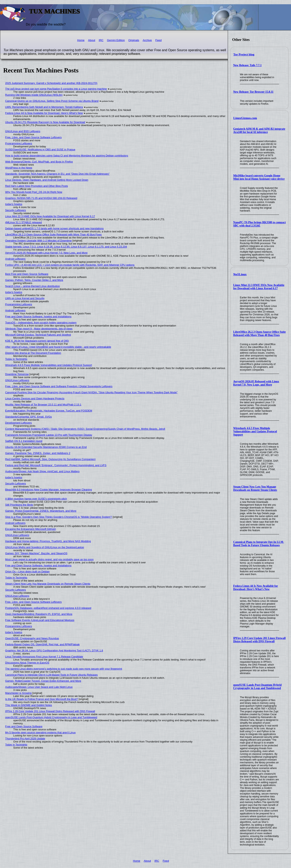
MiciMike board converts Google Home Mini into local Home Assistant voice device (259, 177)
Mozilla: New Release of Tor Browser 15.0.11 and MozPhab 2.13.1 (43, 405)
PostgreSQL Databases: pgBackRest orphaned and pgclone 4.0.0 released (48, 608)
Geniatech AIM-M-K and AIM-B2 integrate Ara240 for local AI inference (259, 130)
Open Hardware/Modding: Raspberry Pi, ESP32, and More (39, 614)
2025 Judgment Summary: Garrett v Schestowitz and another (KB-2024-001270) (51, 83)
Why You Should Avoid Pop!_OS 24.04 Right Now (34, 192)
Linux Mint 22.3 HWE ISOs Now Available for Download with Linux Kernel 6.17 (259, 287)
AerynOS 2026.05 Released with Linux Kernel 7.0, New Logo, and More (256, 383)
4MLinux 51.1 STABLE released (24, 222)
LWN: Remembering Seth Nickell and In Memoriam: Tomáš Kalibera (44, 107)
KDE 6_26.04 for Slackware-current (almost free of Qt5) (37, 341)
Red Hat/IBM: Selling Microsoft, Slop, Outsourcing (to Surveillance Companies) (50, 459)
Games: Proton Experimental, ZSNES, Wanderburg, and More (41, 511)
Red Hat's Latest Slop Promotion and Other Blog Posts (37, 186)
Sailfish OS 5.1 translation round (24, 441)
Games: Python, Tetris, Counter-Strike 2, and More (34, 280)
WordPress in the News (19, 168)
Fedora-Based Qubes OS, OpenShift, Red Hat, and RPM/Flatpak (42, 644)
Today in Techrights (16, 359)
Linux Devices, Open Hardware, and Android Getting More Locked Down (47, 180)
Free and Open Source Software (24, 726)
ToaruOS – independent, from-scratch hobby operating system (41, 323)
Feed (159, 40)
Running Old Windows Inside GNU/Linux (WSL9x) (34, 95)
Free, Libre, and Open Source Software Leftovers (34, 137)
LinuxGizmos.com (245, 118)
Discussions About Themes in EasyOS (27, 663)
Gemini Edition (116, 40)
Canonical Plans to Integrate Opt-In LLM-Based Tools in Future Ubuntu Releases (259, 544)
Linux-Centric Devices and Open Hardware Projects (35, 398)
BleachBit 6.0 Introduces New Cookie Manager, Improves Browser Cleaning (49, 490)
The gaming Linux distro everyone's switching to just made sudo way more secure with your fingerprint (64, 669)
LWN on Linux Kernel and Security (25, 298)
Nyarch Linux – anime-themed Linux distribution (33, 286)
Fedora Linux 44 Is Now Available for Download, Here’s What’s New (256, 588)
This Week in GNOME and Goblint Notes (29, 705)
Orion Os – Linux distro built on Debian (27, 572)
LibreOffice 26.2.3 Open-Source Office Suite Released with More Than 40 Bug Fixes (259, 333)
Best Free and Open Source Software (27, 274)
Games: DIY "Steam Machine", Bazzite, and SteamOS (36, 553)
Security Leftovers (16, 210)
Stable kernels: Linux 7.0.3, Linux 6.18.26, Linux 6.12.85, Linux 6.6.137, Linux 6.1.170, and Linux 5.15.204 (66, 247)
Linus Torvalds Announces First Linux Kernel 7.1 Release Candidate (44, 657)
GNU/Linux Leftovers (17, 380)
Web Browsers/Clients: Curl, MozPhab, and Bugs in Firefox (39, 162)
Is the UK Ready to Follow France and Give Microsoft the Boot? (42, 699)
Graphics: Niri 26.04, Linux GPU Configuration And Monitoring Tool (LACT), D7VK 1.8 (54, 650)
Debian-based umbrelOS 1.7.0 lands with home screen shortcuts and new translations (54, 228)
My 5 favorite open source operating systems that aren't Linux (41, 732)
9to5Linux (240, 274)
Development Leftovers (19, 423)
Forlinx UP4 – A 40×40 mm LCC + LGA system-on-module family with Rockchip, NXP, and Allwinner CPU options (70, 265)
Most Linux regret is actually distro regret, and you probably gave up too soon (49, 559)
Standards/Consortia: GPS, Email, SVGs (28, 417)
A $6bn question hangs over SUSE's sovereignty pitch (36, 499)
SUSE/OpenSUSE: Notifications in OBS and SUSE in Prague (40, 149)
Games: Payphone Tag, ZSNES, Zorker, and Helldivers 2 (38, 453)
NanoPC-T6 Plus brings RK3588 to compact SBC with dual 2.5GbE (259, 224)
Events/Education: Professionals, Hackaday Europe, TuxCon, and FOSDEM (49, 411)
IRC (101, 40)
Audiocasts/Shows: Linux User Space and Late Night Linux (39, 687)
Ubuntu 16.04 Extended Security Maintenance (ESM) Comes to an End (46, 447)
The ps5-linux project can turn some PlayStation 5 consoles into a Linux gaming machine (56, 89)
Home (81, 40)
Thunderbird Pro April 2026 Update (25, 739)
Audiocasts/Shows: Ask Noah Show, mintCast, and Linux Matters (42, 471)
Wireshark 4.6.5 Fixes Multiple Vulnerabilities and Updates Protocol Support (255, 431)
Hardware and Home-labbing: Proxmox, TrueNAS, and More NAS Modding (48, 541)
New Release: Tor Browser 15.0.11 (253, 92)
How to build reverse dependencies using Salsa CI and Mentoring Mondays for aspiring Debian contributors (67, 156)
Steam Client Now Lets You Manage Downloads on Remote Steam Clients (255, 488)
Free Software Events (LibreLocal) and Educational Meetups (40, 620)
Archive (147, 40)
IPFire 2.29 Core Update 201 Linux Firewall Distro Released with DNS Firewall (259, 640)
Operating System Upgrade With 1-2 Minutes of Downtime (38, 241)
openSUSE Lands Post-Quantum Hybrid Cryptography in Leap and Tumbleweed (257, 687)
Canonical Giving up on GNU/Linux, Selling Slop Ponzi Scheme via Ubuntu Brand (52, 101)
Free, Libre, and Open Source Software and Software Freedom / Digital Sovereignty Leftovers (59, 386)
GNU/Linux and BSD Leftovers (23, 131)
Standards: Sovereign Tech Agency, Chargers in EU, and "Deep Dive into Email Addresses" (57, 174)
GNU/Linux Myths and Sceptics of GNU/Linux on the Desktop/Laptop (45, 547)
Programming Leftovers (19, 143)
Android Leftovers (15, 259)
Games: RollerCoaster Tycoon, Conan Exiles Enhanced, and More (43, 681)
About (92, 40)
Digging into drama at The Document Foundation (33, 353)
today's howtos (14, 204)
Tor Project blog (244, 54)
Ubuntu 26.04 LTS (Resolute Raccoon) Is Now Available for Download (45, 122)
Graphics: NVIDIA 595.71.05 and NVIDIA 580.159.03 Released (41, 198)
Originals (134, 40)
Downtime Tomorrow (17, 374)
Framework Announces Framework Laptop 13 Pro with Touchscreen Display (49, 435)
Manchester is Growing (18, 693)
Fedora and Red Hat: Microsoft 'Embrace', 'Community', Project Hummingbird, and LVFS (56, 465)
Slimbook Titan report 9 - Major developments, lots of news (39, 329)
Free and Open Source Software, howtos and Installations (38, 316)
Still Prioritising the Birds (19, 505)
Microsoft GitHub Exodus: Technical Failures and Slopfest (38, 335)
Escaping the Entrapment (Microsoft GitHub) (31, 529)
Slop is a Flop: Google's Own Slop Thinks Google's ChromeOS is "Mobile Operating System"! (59, 517)
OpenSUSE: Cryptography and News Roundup (32, 638)
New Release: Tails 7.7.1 (247, 65)
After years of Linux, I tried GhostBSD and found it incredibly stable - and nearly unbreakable (58, 347)
